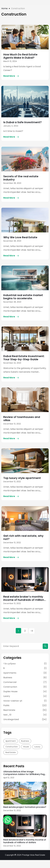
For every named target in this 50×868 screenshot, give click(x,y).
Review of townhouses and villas (22, 419)
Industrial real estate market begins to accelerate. (23, 297)
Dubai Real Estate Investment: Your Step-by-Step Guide (24, 358)
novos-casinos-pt (13, 701)
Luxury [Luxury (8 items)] (37, 747)
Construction (10, 687)
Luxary (7, 696)
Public (6, 705)
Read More (9, 76)
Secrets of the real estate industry (21, 178)
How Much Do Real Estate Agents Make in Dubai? (20, 56)
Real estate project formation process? (25, 807)
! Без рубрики (9, 664)
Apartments (10, 673)
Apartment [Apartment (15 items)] (11, 741)
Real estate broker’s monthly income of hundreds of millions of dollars (24, 598)
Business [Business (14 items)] (25, 741)
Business (8, 678)
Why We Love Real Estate (20, 237)
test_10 (7, 715)
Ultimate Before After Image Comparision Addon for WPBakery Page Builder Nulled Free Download (25, 773)
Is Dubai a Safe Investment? (22, 122)
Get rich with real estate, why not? (23, 537)
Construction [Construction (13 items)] (12, 747)
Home (4, 8)
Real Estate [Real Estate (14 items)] (11, 752)
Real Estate (9, 710)
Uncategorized (11, 719)
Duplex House (10, 691)
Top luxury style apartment (22, 478)
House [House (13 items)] (26, 747)
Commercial (10, 682)
